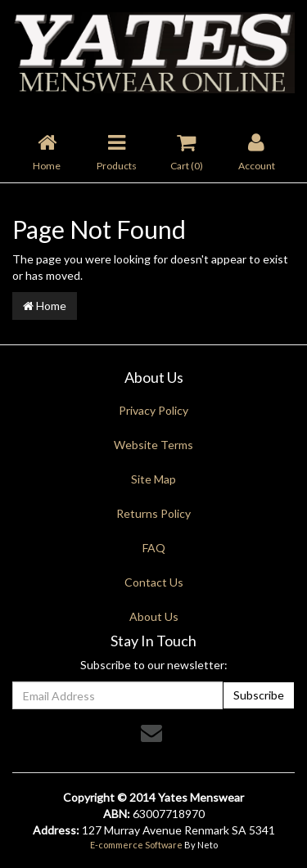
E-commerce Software (136, 845)
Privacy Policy (153, 410)
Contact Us (154, 582)
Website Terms (153, 445)
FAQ (154, 548)
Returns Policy (153, 513)
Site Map (153, 479)
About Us (154, 616)
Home (45, 306)
